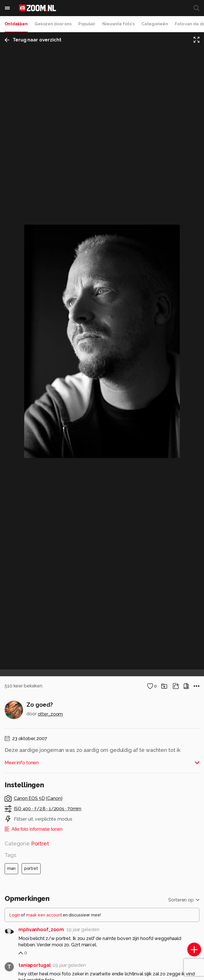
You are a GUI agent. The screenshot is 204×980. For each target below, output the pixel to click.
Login (15, 915)
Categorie (27, 844)
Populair (87, 24)
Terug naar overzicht (33, 40)
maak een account (44, 915)
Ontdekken (16, 24)
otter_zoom (50, 714)
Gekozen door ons (53, 24)
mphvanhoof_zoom (41, 930)
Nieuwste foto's (118, 24)
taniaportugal (34, 965)
